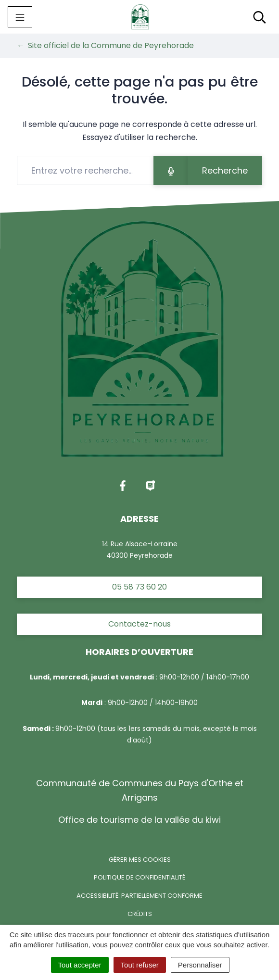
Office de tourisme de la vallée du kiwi (139, 820)
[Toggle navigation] (20, 17)
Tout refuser (140, 965)
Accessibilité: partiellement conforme (139, 896)
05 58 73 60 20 (139, 587)
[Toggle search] (260, 17)
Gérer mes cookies (140, 860)
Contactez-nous (139, 624)
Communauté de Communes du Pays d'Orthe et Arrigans (140, 790)
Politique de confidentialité (139, 877)
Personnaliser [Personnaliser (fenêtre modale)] (200, 965)
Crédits (140, 914)
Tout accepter (80, 965)
